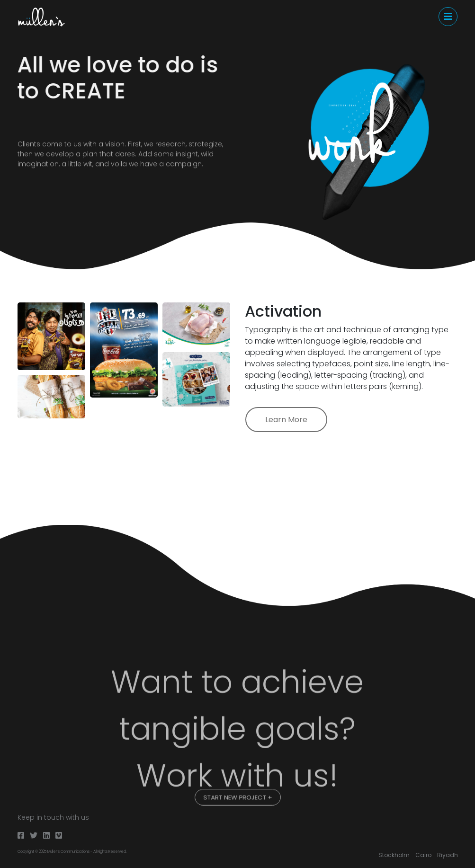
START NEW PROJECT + (237, 797)
